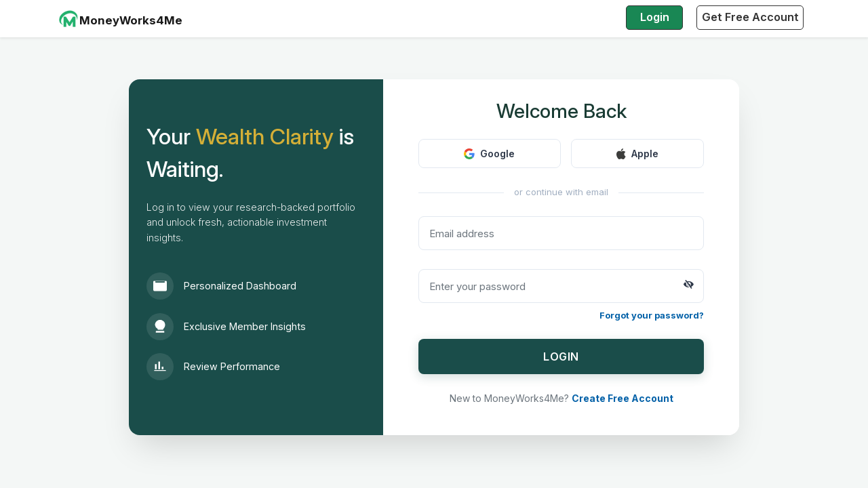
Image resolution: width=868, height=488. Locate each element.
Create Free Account (623, 398)
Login (655, 17)
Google (489, 154)
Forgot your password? (652, 315)
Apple (637, 154)
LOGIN (561, 357)
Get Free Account (750, 17)
